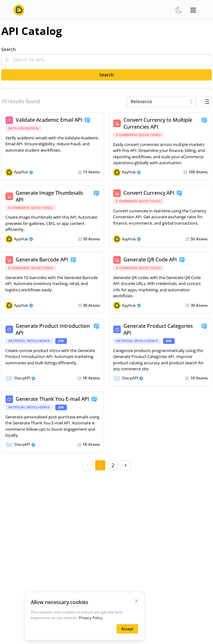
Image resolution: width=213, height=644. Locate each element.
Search (8, 49)
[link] (53, 146)
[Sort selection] (161, 102)
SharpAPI (22, 378)
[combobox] (161, 102)
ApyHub (21, 172)
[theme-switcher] (179, 10)
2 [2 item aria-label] (113, 465)
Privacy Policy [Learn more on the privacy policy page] (91, 618)
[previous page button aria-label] (87, 465)
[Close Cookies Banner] (137, 601)
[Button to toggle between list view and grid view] (206, 102)
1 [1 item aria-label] (100, 465)
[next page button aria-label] (126, 465)
